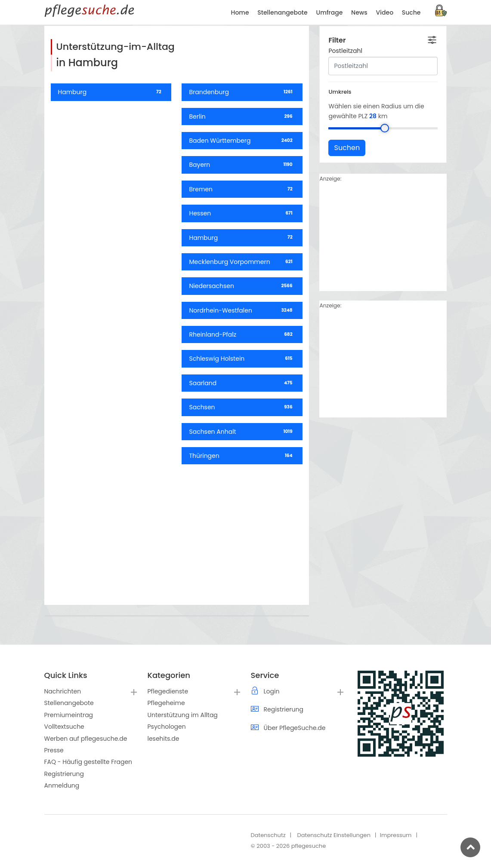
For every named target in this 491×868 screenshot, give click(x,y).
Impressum (396, 835)
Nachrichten (63, 691)
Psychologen (167, 727)
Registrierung (64, 774)
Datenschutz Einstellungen (334, 835)
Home (240, 12)
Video (385, 12)
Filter (337, 62)
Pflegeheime (166, 703)
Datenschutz (268, 835)
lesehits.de (164, 739)
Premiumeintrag (69, 715)
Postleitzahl (345, 72)
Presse (54, 750)
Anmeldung (62, 785)
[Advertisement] (177, 531)
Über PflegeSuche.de (295, 728)
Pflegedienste (168, 691)
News (359, 12)
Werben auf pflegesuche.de (86, 739)
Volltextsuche (64, 727)
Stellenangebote (69, 703)
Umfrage (329, 12)
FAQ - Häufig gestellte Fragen (88, 762)
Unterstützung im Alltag (183, 715)
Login (272, 691)
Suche (411, 12)
